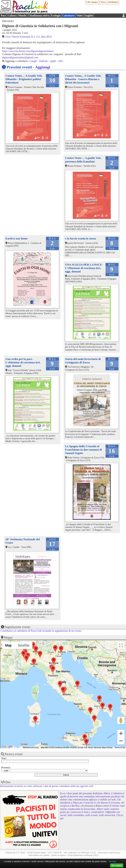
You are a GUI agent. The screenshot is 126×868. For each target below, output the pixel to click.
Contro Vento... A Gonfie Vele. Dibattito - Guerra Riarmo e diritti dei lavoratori (83, 79)
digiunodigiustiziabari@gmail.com (20, 57)
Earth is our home (17, 238)
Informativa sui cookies (39, 855)
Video (80, 16)
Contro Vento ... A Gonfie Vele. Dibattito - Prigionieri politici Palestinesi (24, 79)
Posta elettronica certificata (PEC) (83, 855)
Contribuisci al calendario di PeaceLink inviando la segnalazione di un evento (41, 631)
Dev (8, 782)
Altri (61, 61)
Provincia (6, 767)
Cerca (103, 2)
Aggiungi (43, 67)
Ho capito (117, 865)
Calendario (69, 16)
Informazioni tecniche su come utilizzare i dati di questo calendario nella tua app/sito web (47, 786)
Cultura (12, 16)
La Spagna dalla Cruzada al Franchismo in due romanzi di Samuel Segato (83, 450)
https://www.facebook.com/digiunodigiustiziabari (28, 51)
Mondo (22, 16)
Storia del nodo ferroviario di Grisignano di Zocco (83, 361)
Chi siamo (92, 2)
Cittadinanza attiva (39, 16)
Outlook (43, 61)
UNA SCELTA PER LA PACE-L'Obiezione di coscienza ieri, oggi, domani (84, 268)
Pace (3, 16)
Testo (4, 758)
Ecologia (56, 16)
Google (33, 61)
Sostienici (113, 2)
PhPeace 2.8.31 (89, 853)
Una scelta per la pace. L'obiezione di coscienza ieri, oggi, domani (23, 362)
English (89, 16)
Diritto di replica (59, 855)
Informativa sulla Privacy (109, 853)
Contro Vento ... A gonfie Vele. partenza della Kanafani (83, 160)
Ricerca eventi (14, 754)
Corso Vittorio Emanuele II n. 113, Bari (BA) (28, 37)
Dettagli (112, 861)
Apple (53, 61)
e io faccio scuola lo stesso (81, 238)
